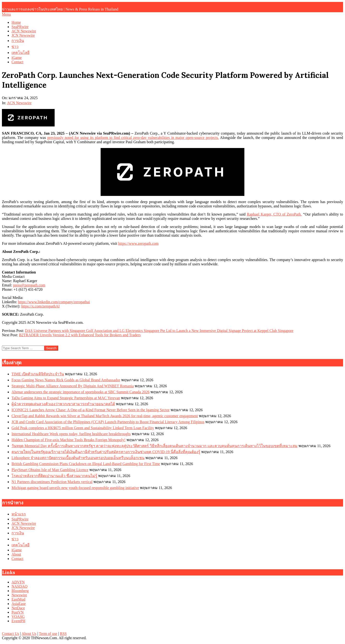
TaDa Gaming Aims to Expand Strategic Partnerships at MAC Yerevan (66, 398)
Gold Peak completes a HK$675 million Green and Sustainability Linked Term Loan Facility (83, 428)
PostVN (18, 612)
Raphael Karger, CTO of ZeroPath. (274, 214)
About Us (29, 634)
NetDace (18, 608)
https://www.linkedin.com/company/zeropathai (54, 302)
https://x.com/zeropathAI (40, 306)
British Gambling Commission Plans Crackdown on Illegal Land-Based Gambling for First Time (86, 464)
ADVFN (18, 582)
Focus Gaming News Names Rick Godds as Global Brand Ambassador (66, 380)
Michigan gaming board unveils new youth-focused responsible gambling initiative (75, 488)
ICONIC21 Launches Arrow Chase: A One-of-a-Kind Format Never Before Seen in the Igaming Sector (91, 410)
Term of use (48, 634)
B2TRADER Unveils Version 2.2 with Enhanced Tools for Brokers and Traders (80, 335)
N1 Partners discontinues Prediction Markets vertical (52, 482)
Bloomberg (20, 591)
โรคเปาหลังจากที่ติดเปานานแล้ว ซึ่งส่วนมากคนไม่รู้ (54, 476)
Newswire (19, 595)
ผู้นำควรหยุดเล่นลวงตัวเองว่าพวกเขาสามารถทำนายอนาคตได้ (63, 404)
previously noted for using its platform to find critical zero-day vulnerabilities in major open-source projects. (133, 138)
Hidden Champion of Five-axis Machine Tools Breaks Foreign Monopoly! (69, 440)
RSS (63, 634)
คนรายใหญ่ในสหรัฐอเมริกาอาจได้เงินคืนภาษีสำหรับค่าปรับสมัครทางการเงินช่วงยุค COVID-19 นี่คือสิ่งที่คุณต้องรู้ (106, 452)
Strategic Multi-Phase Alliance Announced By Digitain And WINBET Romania (73, 386)
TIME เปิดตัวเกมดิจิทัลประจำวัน (38, 374)
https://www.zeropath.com (138, 243)
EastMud (18, 599)
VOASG (18, 617)
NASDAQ (20, 586)
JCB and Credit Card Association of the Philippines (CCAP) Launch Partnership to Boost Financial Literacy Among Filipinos (108, 422)
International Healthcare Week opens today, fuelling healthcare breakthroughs (71, 434)
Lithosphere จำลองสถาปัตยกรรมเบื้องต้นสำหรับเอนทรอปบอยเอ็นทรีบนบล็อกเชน (78, 458)
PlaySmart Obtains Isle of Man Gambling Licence (50, 470)
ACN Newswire (19, 103)
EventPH (18, 621)
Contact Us (11, 634)
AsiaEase (19, 604)
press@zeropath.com (29, 285)
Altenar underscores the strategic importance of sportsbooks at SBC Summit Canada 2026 (80, 392)
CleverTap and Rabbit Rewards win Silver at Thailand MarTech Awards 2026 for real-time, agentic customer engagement (105, 416)
